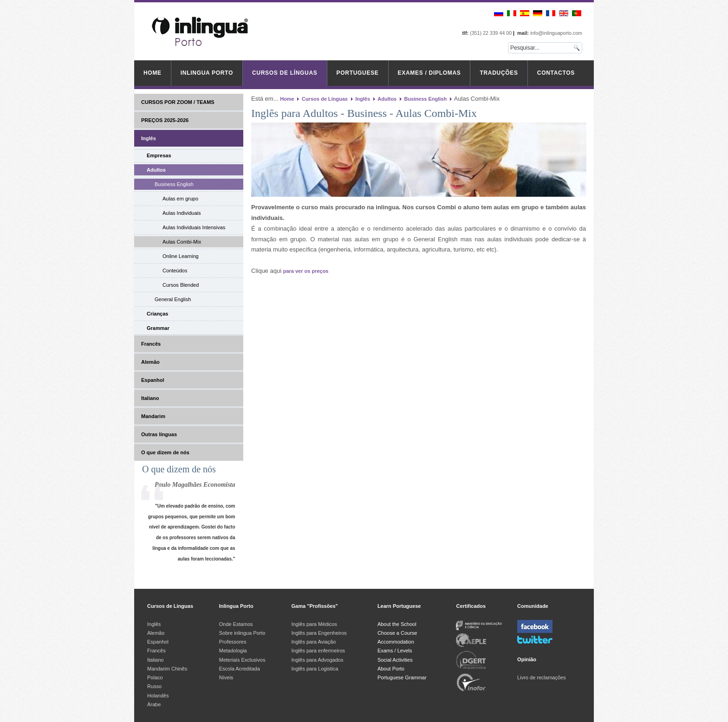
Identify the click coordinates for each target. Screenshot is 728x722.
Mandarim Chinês (167, 669)
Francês (151, 344)
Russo (154, 686)
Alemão (150, 362)
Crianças (157, 314)
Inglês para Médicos (314, 624)
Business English (174, 184)
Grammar (158, 328)
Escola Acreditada (240, 669)
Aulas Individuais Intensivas (194, 227)
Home (153, 73)
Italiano (150, 398)
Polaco (155, 677)
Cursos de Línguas (285, 73)
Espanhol (153, 380)
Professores (233, 642)
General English (173, 299)
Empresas (159, 155)
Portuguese (358, 73)
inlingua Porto (207, 73)
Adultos (156, 170)
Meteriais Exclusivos (242, 660)
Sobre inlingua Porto (242, 633)
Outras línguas (159, 434)
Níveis (226, 677)
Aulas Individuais (182, 213)
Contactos (556, 73)
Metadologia (233, 651)
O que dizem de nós (165, 452)
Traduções (499, 73)
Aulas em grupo (180, 199)
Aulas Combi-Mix (182, 242)
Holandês (158, 696)
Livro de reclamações (542, 677)
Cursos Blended (181, 285)
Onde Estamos (236, 624)
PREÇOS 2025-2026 (165, 120)
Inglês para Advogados (318, 660)
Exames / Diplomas (429, 73)
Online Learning (181, 256)
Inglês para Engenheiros (319, 633)
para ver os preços (306, 271)
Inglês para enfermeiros (318, 651)
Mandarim (153, 416)
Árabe (155, 704)
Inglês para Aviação (314, 642)
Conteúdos (175, 271)
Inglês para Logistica (315, 669)
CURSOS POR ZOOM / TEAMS (178, 102)
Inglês (149, 138)
